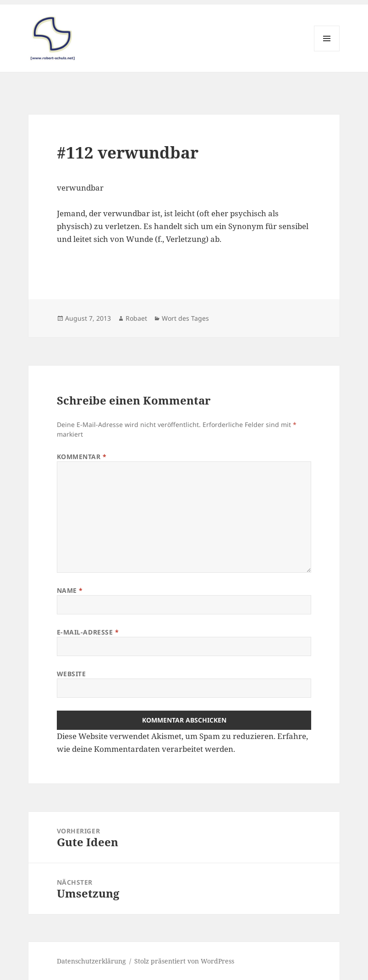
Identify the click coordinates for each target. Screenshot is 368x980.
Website (71, 674)
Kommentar (82, 457)
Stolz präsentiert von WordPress (184, 961)
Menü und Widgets (327, 51)
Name (70, 590)
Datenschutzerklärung (91, 961)
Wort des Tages (185, 318)
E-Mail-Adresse (88, 632)
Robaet (136, 318)
